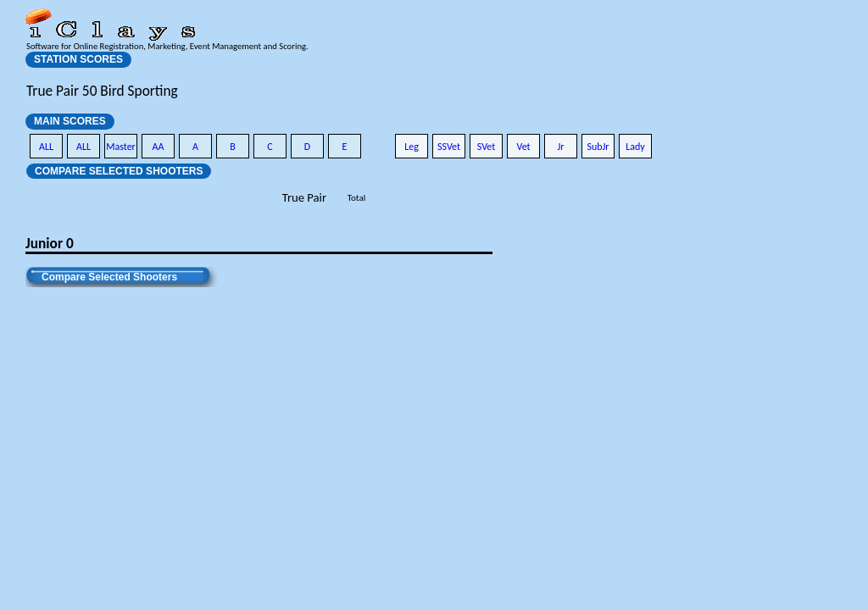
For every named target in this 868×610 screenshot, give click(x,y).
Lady (635, 147)
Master (121, 147)
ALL (46, 147)
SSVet (449, 147)
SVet (487, 147)
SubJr (598, 147)
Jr (560, 147)
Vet (523, 147)
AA (159, 147)
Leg (412, 147)
